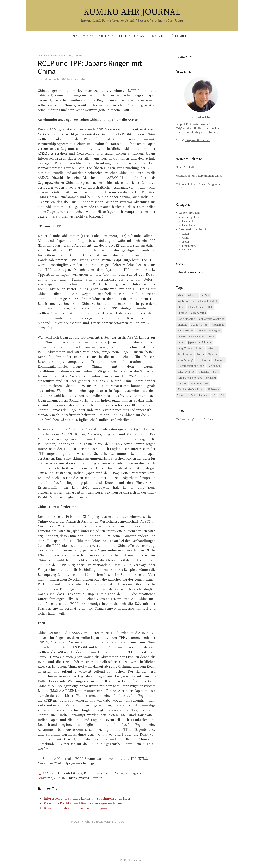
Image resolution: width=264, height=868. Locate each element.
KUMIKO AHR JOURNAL (132, 12)
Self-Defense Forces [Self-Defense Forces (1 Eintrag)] (190, 378)
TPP (114, 822)
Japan (78, 56)
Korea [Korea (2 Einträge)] (200, 354)
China (89, 822)
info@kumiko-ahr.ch (197, 140)
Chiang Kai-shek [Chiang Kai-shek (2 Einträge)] (208, 301)
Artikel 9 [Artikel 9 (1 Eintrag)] (192, 295)
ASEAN (79, 822)
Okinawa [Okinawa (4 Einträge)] (219, 360)
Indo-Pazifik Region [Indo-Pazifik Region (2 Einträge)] (209, 331)
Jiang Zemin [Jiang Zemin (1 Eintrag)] (185, 348)
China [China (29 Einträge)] (181, 307)
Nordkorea (189, 246)
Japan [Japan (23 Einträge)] (181, 342)
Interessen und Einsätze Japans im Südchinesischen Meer (87, 798)
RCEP (107, 822)
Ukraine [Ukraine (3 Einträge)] (204, 395)
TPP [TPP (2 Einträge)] (193, 395)
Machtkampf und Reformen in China (199, 176)
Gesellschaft (190, 225)
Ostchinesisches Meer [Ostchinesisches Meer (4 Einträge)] (191, 366)
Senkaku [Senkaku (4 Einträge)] (211, 378)
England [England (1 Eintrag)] (182, 325)
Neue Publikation (186, 167)
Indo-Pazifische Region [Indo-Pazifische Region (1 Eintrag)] (191, 336)
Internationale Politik (91, 36)
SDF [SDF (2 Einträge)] (216, 372)
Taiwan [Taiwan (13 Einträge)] (182, 395)
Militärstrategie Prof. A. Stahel (195, 419)
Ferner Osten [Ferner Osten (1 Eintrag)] (199, 325)
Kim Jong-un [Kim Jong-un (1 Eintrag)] (185, 354)
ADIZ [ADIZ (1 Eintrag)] (180, 295)
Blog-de (159, 36)
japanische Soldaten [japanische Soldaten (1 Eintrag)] (200, 342)
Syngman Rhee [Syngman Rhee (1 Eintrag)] (199, 383)
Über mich (179, 36)
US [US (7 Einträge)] (214, 395)
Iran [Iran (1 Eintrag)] (212, 336)
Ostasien (188, 249)
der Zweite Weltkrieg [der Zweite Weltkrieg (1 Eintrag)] (212, 319)
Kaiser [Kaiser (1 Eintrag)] (200, 348)
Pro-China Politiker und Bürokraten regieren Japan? (83, 803)
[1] (103, 216)
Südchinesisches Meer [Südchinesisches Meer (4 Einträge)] (191, 389)
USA (121, 822)
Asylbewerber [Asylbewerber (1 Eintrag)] (186, 301)
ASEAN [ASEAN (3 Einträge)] (205, 295)
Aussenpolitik (190, 217)
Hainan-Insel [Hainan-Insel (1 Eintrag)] (185, 331)
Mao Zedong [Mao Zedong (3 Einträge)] (185, 360)
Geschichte (189, 221)
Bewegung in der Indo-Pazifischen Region (75, 808)
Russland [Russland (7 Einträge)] (204, 372)
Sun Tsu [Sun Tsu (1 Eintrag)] (182, 383)
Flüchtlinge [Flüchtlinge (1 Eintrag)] (218, 325)
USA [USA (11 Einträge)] (222, 395)
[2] (148, 463)
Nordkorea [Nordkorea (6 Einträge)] (203, 360)
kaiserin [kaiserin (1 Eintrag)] (212, 348)
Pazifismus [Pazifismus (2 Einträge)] (214, 366)
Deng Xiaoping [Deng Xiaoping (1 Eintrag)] (186, 319)
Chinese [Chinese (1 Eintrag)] (182, 313)
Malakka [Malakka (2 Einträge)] (213, 354)
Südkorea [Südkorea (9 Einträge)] (213, 389)
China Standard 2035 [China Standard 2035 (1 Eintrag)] (200, 307)
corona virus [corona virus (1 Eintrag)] (198, 313)
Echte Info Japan (131, 36)
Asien (185, 234)
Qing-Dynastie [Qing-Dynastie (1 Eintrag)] (186, 372)
